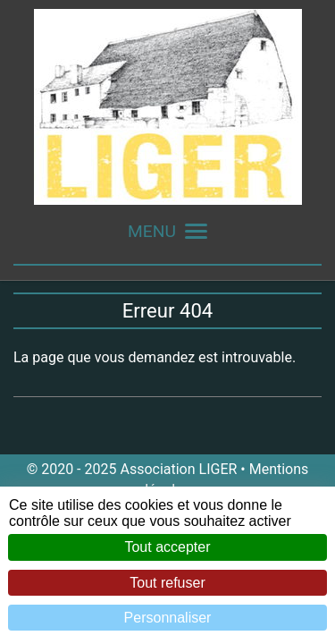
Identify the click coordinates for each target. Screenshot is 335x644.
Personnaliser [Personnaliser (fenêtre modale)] (168, 618)
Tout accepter (167, 547)
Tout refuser (167, 583)
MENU (167, 231)
